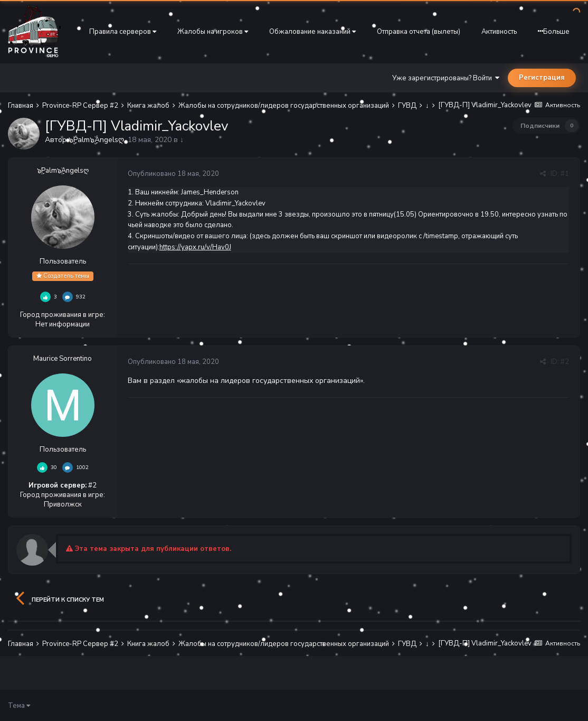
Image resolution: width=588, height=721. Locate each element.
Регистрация (542, 78)
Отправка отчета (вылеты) (419, 32)
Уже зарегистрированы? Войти (446, 78)
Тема (19, 706)
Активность (499, 32)
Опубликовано (173, 174)
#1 (565, 174)
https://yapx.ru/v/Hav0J (195, 247)
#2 (565, 362)
